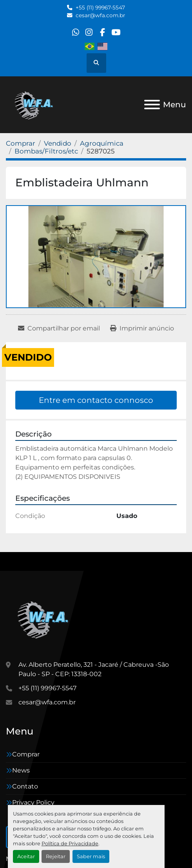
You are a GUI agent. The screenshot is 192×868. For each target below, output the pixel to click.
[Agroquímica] (102, 143)
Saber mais (91, 856)
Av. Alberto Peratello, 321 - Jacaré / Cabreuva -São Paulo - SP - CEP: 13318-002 (94, 669)
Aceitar (26, 856)
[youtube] (116, 32)
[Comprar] (21, 143)
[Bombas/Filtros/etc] (46, 151)
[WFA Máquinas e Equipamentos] (45, 619)
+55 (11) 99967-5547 (100, 7)
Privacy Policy (33, 802)
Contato (25, 786)
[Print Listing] (142, 328)
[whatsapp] (75, 32)
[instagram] (89, 32)
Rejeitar (56, 856)
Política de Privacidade (70, 844)
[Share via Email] (59, 328)
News (21, 770)
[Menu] (152, 105)
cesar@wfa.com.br (100, 15)
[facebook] (102, 32)
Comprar (26, 754)
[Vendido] (58, 143)
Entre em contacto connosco (96, 400)
